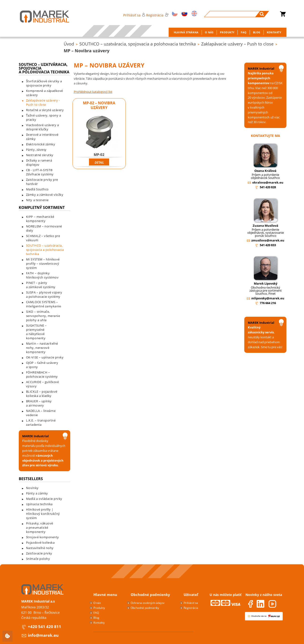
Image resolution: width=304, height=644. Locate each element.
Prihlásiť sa (134, 15)
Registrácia (157, 15)
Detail (99, 162)
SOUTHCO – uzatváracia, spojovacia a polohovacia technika (138, 44)
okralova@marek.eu (268, 182)
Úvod (69, 44)
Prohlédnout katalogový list (93, 92)
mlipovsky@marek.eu (268, 298)
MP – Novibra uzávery (87, 51)
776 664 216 (268, 303)
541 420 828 (268, 187)
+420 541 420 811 (44, 627)
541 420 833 (268, 245)
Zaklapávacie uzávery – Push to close (237, 44)
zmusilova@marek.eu (268, 240)
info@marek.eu (43, 635)
